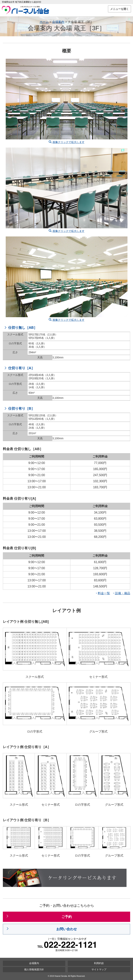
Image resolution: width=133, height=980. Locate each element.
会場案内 (58, 22)
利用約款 (99, 963)
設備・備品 (123, 593)
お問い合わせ (67, 929)
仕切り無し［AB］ (23, 328)
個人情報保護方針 (34, 969)
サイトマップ (99, 969)
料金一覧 (104, 593)
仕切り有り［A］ (21, 368)
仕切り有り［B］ (21, 409)
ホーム (44, 22)
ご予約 (67, 917)
